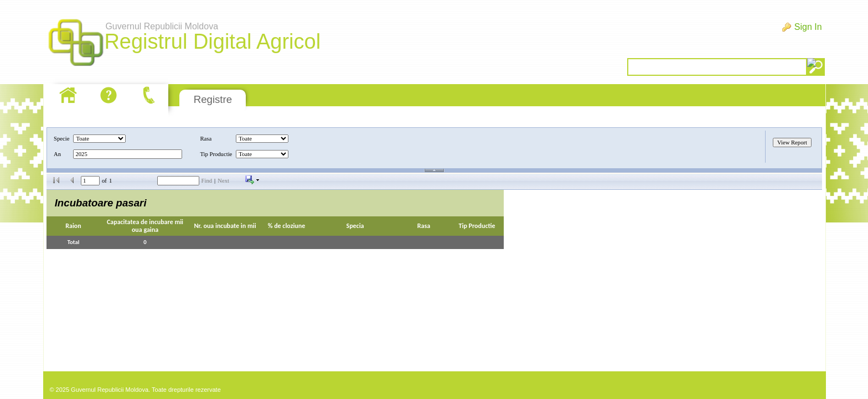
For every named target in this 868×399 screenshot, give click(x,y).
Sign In (808, 27)
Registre (213, 99)
